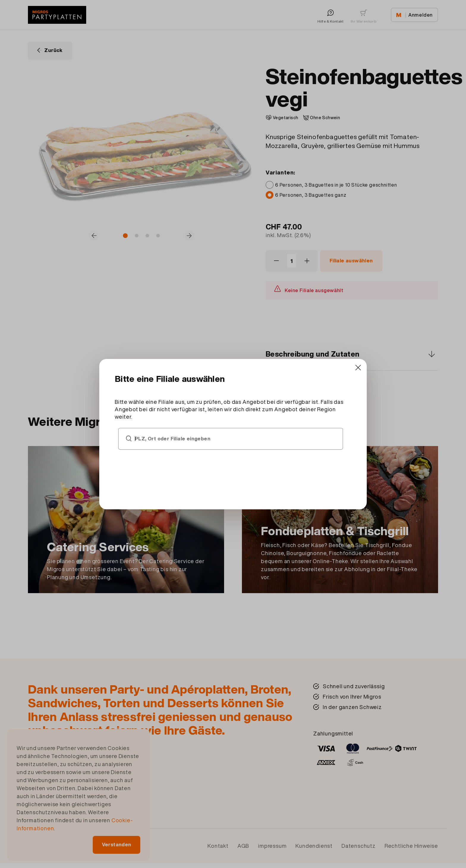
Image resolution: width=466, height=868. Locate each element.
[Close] (334, 380)
